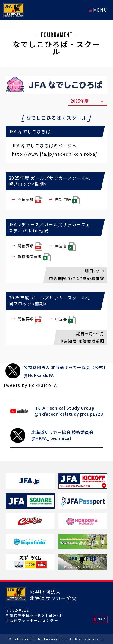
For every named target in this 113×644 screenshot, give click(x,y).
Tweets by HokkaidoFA (30, 385)
